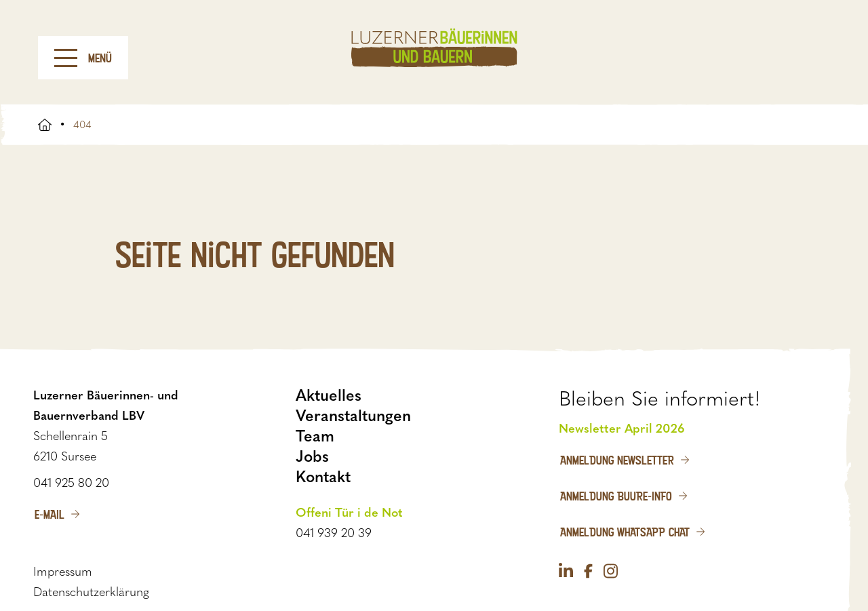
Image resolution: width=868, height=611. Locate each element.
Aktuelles (329, 395)
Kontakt (323, 477)
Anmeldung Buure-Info (616, 496)
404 (82, 125)
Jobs (312, 456)
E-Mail (50, 514)
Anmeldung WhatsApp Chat (625, 532)
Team (315, 436)
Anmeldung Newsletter (617, 460)
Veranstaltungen (353, 416)
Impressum (63, 572)
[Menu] (66, 58)
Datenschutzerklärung (91, 592)
